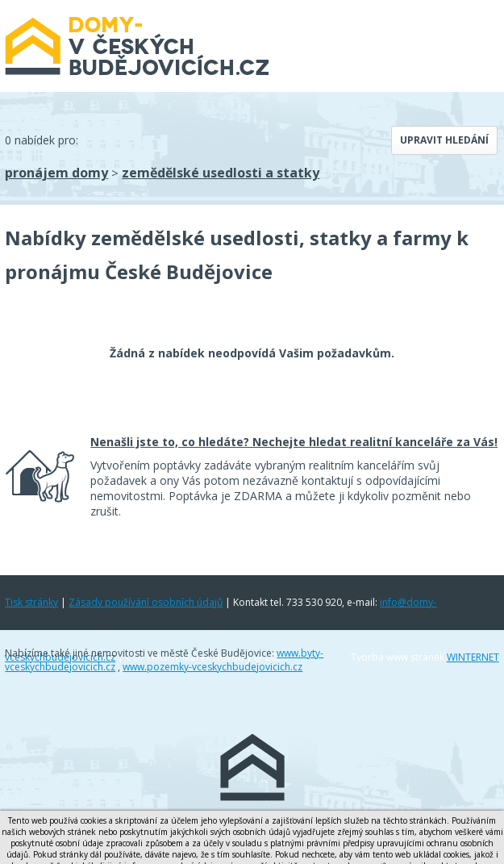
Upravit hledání (444, 140)
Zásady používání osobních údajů (146, 602)
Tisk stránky (31, 602)
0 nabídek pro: (42, 140)
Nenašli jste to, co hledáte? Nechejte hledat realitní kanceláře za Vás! (294, 442)
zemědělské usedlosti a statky (221, 173)
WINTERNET (473, 657)
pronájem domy (56, 173)
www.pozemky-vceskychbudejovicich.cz (212, 667)
